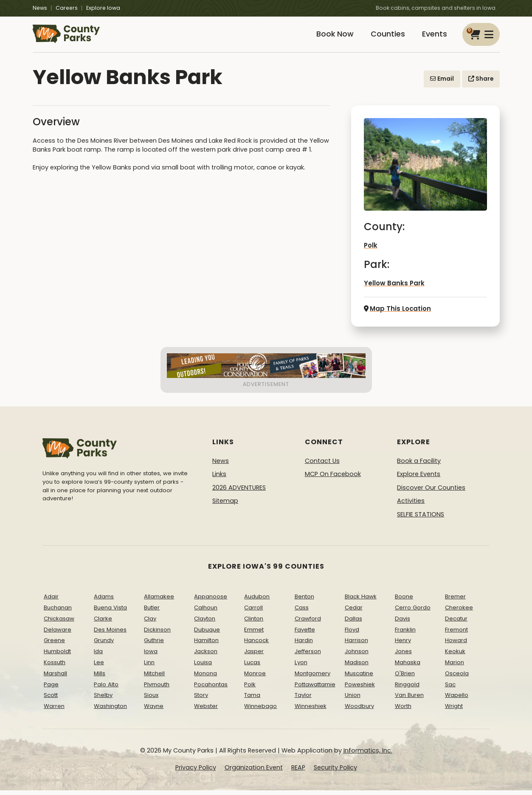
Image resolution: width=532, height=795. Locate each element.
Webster (206, 711)
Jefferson (308, 656)
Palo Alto (106, 689)
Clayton (205, 623)
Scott (51, 700)
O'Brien (405, 678)
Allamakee (159, 601)
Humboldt (57, 656)
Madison (357, 667)
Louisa (203, 667)
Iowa (151, 656)
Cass (302, 612)
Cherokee (459, 612)
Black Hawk (361, 601)
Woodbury (359, 711)
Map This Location (396, 313)
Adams (104, 601)
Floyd (352, 634)
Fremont (456, 634)
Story (201, 700)
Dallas (353, 623)
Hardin (304, 645)
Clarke (103, 623)
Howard (456, 645)
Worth (403, 711)
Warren (54, 711)
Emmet (254, 634)
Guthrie (154, 645)
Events (433, 37)
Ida (98, 656)
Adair (51, 601)
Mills (100, 678)
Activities (411, 505)
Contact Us (322, 465)
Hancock (256, 645)
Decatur (456, 623)
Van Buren (409, 700)
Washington (110, 711)
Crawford (308, 623)
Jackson (206, 656)
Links (219, 479)
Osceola (457, 678)
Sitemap (225, 505)
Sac (450, 689)
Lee (99, 667)
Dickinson (157, 634)
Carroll (253, 612)
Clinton (254, 623)
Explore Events (419, 479)
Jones (403, 656)
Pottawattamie (315, 689)
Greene (54, 645)
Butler (152, 612)
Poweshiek (360, 689)
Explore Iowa (103, 8)
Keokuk (455, 656)
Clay (150, 623)
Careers (67, 8)
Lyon (301, 667)
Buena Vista (110, 612)
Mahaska (408, 667)
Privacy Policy (196, 772)
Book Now (328, 37)
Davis (403, 623)
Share (481, 84)
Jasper (254, 656)
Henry (403, 645)
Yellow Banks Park (392, 288)
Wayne (154, 711)
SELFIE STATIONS (421, 519)
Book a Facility (419, 465)
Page (51, 689)
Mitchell (154, 678)
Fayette (305, 634)
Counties (384, 37)
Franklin (405, 634)
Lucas (252, 667)
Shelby (103, 700)
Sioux (151, 700)
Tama (252, 700)
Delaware (58, 634)
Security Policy (335, 772)
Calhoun (206, 612)
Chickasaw (59, 623)
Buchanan (58, 612)
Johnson (357, 656)
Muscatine (359, 678)
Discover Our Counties (431, 492)
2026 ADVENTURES (239, 492)
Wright (454, 711)
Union (353, 700)
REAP (298, 772)
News (40, 8)
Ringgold (407, 689)
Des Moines (110, 634)
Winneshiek (311, 711)
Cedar (354, 612)
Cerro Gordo (413, 612)
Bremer (455, 601)
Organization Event (254, 772)
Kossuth (55, 667)
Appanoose (211, 601)
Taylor (303, 700)
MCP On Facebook (333, 479)
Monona (205, 678)
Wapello (457, 700)
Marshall (55, 678)
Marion (455, 667)
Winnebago (260, 711)
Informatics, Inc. (368, 755)
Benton (304, 601)
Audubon (257, 601)
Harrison (356, 645)
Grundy (104, 645)
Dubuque (207, 634)
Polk (370, 251)
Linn (149, 667)
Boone (404, 601)
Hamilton (206, 645)
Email (442, 84)
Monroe (255, 678)
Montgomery (312, 678)
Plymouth (157, 689)
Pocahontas (211, 689)
